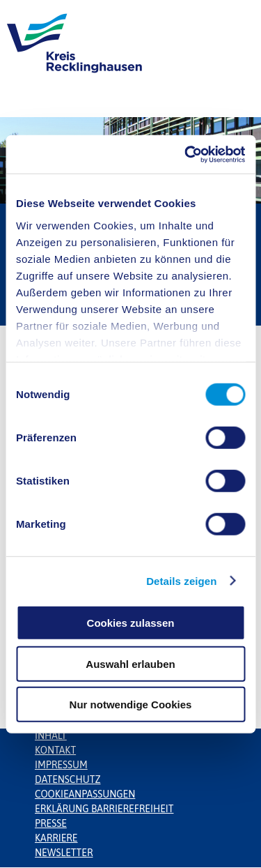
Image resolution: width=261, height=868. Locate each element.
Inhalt (51, 736)
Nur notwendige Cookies (131, 705)
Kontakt (55, 750)
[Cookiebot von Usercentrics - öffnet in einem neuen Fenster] (186, 154)
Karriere (56, 838)
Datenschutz (68, 779)
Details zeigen (181, 580)
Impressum (61, 765)
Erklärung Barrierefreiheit (104, 809)
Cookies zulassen (131, 623)
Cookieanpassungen (85, 794)
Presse (51, 823)
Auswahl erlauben (130, 663)
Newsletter (64, 853)
